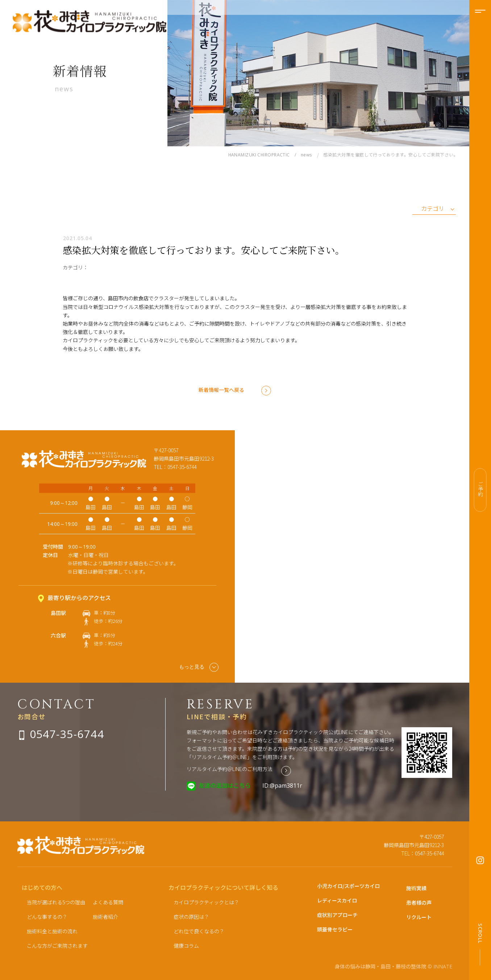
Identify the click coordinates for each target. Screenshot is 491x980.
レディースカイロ (337, 900)
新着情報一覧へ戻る (221, 390)
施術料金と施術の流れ (52, 931)
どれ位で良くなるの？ (199, 931)
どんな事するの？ (47, 917)
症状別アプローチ (337, 915)
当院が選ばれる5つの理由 (56, 902)
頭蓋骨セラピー (335, 929)
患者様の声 (419, 902)
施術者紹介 (105, 917)
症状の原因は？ (191, 917)
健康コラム (186, 946)
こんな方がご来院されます (57, 946)
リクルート (419, 917)
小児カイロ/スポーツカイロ (348, 886)
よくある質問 (108, 902)
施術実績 (416, 888)
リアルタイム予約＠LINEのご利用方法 (230, 769)
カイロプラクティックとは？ (206, 902)
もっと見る (199, 667)
